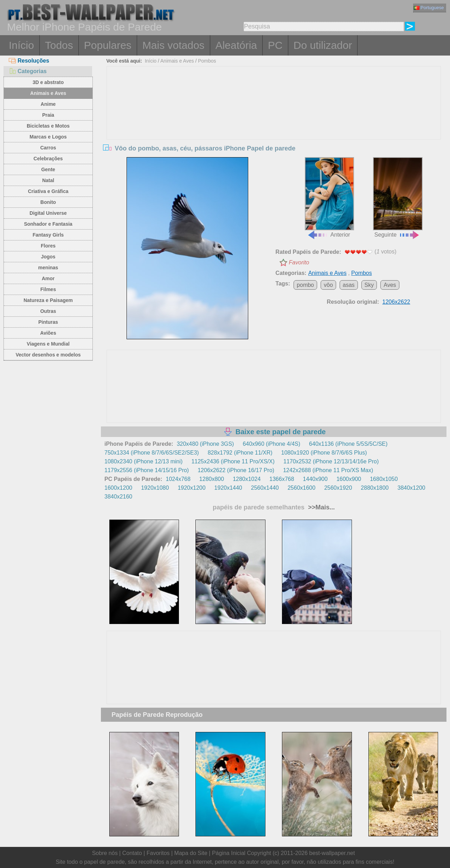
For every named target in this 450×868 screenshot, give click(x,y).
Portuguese (429, 8)
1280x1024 (247, 479)
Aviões (48, 333)
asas (349, 285)
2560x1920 (338, 488)
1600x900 (349, 479)
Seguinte (398, 198)
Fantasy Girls (48, 235)
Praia (48, 115)
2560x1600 (301, 488)
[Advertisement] (274, 119)
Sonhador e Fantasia (48, 224)
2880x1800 (375, 488)
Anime (48, 104)
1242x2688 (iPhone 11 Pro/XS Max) (328, 470)
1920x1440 (228, 488)
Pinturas (48, 322)
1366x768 (282, 479)
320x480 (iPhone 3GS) (205, 444)
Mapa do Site (191, 853)
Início (21, 45)
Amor (48, 278)
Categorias (28, 71)
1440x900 (315, 479)
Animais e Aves (48, 93)
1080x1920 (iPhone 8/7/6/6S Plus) (324, 453)
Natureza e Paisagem (48, 300)
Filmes (48, 289)
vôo (328, 285)
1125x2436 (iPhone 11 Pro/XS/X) (233, 461)
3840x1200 (412, 488)
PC (275, 45)
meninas (48, 268)
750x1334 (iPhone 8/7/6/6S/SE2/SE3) (152, 453)
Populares (108, 45)
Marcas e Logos (48, 137)
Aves (390, 285)
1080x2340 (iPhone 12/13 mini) (143, 461)
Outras (48, 311)
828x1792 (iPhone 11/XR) (240, 453)
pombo (305, 285)
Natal (48, 180)
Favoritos (158, 853)
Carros (48, 148)
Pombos (207, 61)
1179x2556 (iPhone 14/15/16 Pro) (147, 470)
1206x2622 (396, 302)
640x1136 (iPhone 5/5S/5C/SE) (348, 444)
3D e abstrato (48, 82)
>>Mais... (320, 507)
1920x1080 (155, 488)
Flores (48, 246)
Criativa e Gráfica (48, 191)
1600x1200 (118, 488)
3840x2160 (118, 497)
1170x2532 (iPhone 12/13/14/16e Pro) (331, 461)
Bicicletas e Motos (48, 126)
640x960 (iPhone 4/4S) (271, 444)
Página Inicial (229, 853)
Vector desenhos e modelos (48, 355)
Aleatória (236, 45)
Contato (132, 853)
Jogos (48, 257)
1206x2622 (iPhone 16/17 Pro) (236, 470)
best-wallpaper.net (332, 853)
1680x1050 (384, 479)
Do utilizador (323, 45)
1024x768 (178, 479)
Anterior (329, 198)
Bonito (48, 202)
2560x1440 (265, 488)
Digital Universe (48, 213)
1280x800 (212, 479)
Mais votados (173, 45)
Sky (369, 285)
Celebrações (48, 159)
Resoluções (29, 61)
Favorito (299, 262)
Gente (48, 169)
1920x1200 (191, 488)
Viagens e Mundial (48, 344)
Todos (59, 45)
